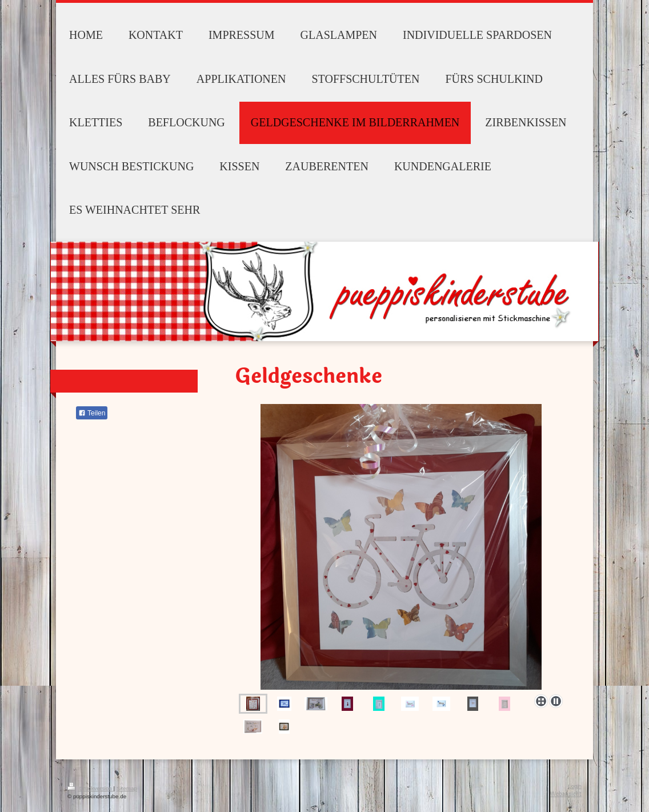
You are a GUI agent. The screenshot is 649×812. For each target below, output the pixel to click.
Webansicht (566, 794)
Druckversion (91, 788)
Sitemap (127, 788)
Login (575, 786)
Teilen (92, 413)
